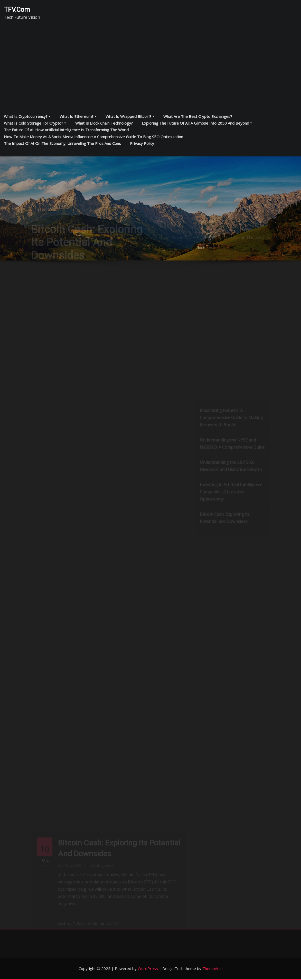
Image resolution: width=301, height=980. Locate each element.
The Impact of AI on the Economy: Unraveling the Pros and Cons (62, 143)
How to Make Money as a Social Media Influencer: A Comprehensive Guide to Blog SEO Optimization (93, 137)
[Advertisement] (152, 65)
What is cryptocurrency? (27, 116)
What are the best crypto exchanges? (198, 116)
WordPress (148, 968)
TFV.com (17, 10)
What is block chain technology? (104, 123)
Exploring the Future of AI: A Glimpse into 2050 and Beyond (197, 123)
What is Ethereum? (78, 116)
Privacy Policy (142, 143)
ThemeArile (213, 968)
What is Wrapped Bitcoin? (130, 116)
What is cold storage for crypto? (35, 123)
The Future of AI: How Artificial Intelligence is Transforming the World (66, 130)
